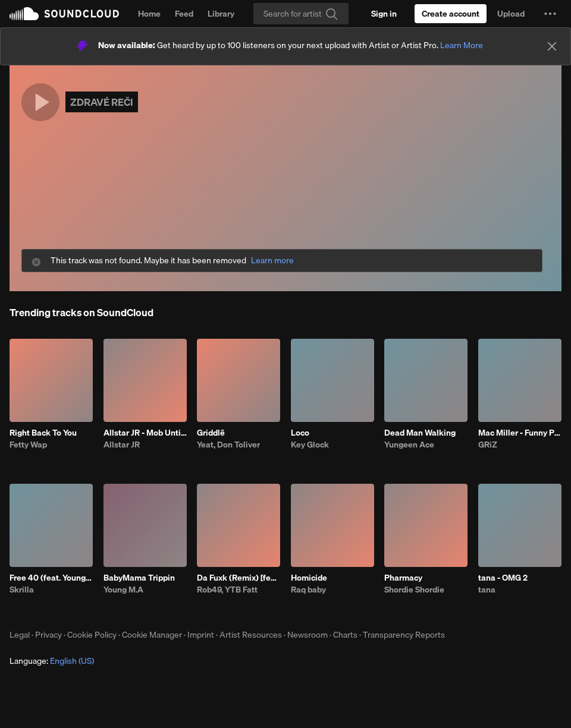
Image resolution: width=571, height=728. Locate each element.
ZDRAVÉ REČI (102, 102)
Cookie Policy (92, 635)
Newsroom (308, 635)
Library (221, 14)
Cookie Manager (152, 635)
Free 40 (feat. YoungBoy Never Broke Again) (51, 578)
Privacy (48, 635)
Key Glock (310, 445)
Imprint (201, 635)
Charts (345, 635)
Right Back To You (43, 433)
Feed (184, 14)
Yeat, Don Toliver (228, 445)
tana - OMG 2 (503, 578)
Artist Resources (251, 635)
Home (149, 14)
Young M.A (123, 590)
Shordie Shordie (414, 590)
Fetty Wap (28, 445)
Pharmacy (403, 578)
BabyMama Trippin (139, 578)
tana (487, 590)
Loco (300, 433)
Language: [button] (52, 661)
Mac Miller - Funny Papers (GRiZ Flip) (520, 433)
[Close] (552, 46)
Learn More (462, 45)
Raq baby (308, 590)
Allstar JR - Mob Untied (145, 433)
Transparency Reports (404, 635)
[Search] (301, 14)
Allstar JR (122, 445)
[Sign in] (384, 14)
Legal (20, 635)
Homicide (309, 578)
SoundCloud (64, 14)
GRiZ (488, 445)
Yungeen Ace (409, 445)
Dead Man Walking (420, 433)
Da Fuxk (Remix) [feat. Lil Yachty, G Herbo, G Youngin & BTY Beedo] (239, 578)
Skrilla (22, 590)
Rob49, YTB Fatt (227, 590)
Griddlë (211, 433)
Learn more (272, 261)
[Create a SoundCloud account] (451, 14)
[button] (550, 14)
